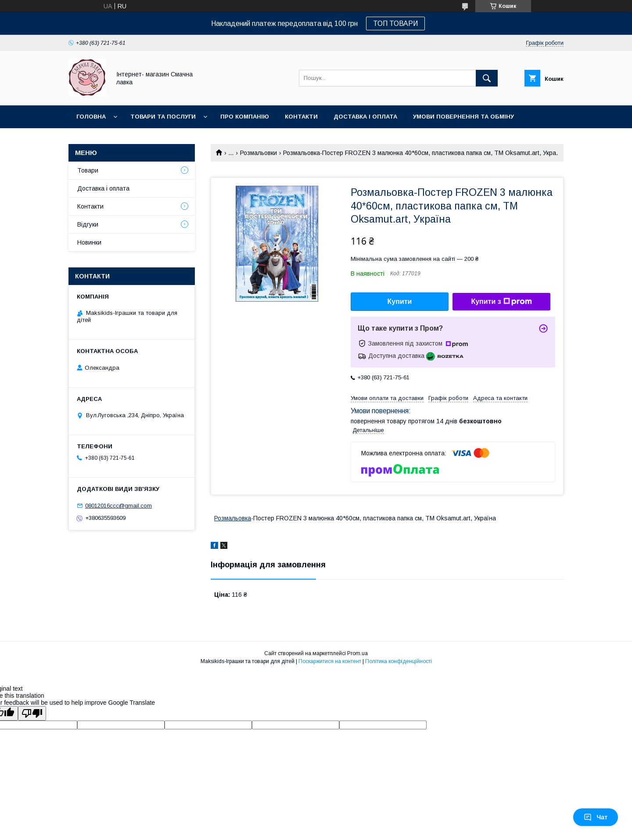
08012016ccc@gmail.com (118, 506)
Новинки (91, 139)
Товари (88, 170)
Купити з (501, 302)
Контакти (301, 117)
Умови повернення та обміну (463, 117)
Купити (400, 301)
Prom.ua (357, 653)
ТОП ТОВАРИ (395, 23)
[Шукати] (487, 78)
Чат (596, 817)
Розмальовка (233, 518)
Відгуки (88, 224)
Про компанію (245, 117)
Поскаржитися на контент (330, 661)
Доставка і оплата (365, 117)
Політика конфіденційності (399, 661)
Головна (91, 117)
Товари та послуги (163, 117)
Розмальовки (259, 153)
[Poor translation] (32, 713)
